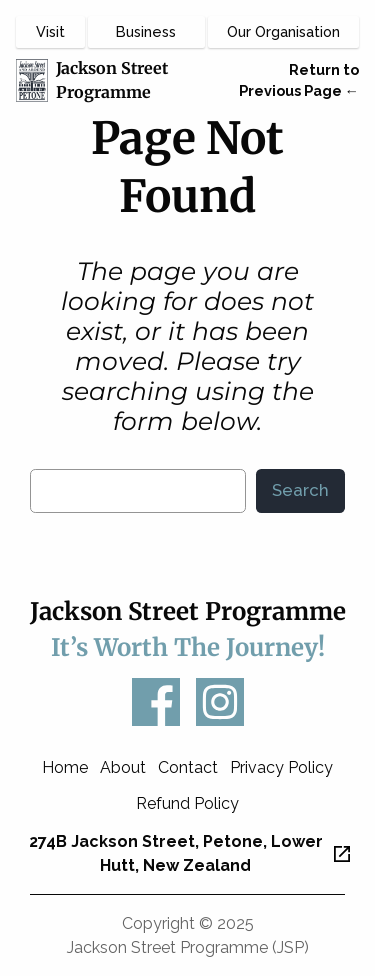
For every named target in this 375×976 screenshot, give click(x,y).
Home (65, 767)
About (123, 767)
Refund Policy (187, 803)
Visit (50, 31)
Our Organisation (283, 31)
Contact (188, 767)
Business (146, 31)
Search (300, 490)
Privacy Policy (281, 767)
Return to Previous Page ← (299, 80)
